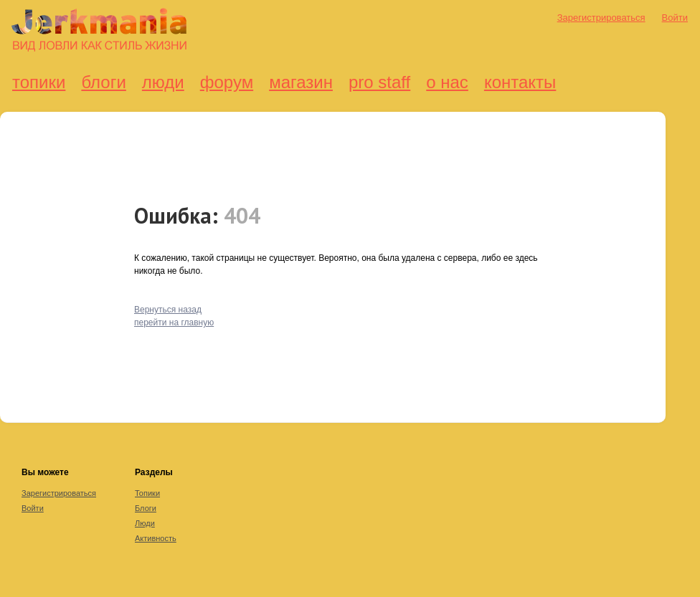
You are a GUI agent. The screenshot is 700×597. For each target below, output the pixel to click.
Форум (227, 82)
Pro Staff (379, 82)
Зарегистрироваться (601, 18)
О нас (447, 82)
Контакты (520, 82)
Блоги (103, 82)
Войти (675, 18)
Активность (156, 538)
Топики (39, 82)
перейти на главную (174, 323)
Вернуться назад (168, 310)
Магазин (301, 82)
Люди (163, 82)
